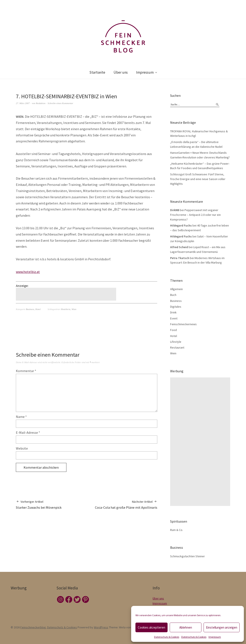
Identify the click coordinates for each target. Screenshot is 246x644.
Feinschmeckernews (183, 324)
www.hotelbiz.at (28, 272)
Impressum (215, 637)
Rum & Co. (177, 530)
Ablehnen (186, 627)
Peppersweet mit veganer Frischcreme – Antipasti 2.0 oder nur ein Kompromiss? (195, 215)
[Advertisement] (67, 294)
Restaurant (177, 347)
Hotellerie (66, 309)
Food (173, 330)
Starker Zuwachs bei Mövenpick (39, 505)
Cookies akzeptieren (151, 627)
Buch (173, 295)
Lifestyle (176, 342)
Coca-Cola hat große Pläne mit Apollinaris (126, 505)
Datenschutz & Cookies (167, 637)
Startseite (97, 72)
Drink (173, 312)
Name (21, 417)
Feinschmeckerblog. (33, 627)
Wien (74, 309)
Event (174, 318)
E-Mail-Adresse (28, 432)
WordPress (101, 627)
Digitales (176, 307)
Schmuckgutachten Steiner (187, 556)
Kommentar (26, 371)
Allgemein (176, 289)
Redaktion (41, 103)
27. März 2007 (23, 103)
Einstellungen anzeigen (222, 627)
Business (30, 309)
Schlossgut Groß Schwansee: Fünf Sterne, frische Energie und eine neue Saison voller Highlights (198, 179)
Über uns (121, 72)
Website (22, 448)
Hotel (38, 309)
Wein (173, 353)
